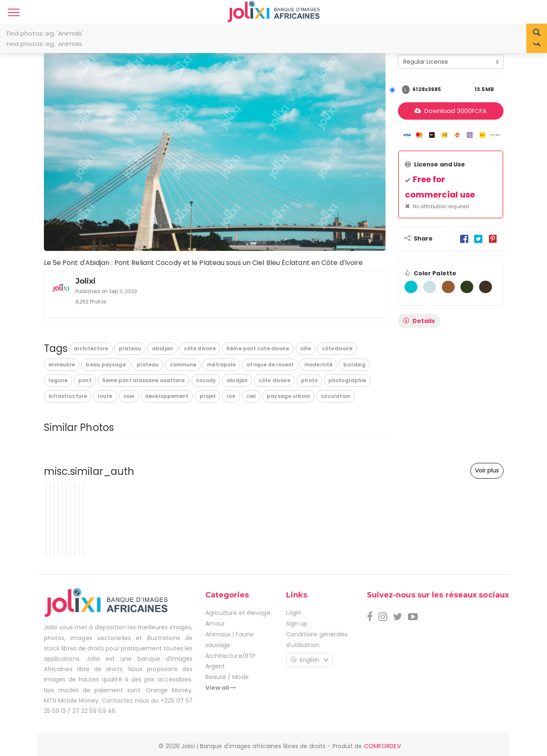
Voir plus (487, 470)
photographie (347, 380)
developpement (167, 396)
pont (85, 380)
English (310, 660)
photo (309, 380)
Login (294, 613)
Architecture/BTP (231, 656)
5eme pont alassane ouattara (144, 380)
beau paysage (106, 365)
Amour (215, 624)
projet (208, 396)
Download (451, 111)
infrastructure (68, 396)
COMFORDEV (382, 746)
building (354, 365)
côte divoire (200, 348)
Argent (215, 666)
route (105, 396)
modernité (318, 365)
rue (231, 396)
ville (306, 348)
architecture (91, 348)
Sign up (297, 624)
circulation (336, 396)
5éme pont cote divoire (258, 348)
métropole (221, 365)
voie (129, 396)
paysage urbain (288, 396)
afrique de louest (270, 365)
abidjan (163, 348)
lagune (58, 380)
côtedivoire (337, 348)
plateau (130, 348)
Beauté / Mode (227, 677)
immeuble (62, 365)
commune (183, 365)
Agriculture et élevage (238, 613)
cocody (206, 380)
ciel (251, 396)
